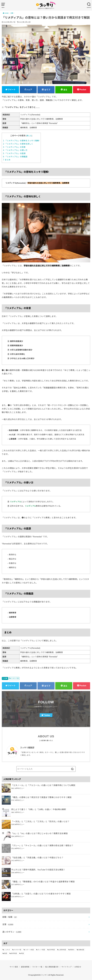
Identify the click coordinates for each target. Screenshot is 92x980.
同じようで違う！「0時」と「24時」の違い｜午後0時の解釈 (39, 810)
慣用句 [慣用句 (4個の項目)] (72, 950)
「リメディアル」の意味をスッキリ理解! (21, 141)
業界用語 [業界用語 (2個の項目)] (14, 954)
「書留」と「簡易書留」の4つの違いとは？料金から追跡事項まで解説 (43, 882)
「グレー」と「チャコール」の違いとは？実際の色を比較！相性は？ (42, 846)
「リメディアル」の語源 (14, 153)
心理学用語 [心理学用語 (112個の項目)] (62, 950)
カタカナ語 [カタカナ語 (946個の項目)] (17, 950)
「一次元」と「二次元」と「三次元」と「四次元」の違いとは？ (40, 822)
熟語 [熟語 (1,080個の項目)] (22, 954)
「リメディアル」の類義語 (15, 157)
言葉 (6, 678)
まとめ (7, 160)
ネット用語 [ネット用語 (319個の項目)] (41, 950)
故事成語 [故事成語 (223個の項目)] (81, 950)
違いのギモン (12, 932)
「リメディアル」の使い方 (15, 150)
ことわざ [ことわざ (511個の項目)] (7, 950)
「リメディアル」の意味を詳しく (18, 144)
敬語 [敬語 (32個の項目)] (6, 954)
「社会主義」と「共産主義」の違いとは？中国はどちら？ (37, 858)
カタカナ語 (15, 678)
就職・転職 (10, 917)
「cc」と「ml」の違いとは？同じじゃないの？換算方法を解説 (39, 834)
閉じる (29, 136)
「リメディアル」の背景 (14, 147)
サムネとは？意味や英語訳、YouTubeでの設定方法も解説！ (38, 870)
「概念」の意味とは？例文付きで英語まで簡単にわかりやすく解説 (41, 797)
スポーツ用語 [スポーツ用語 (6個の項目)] (29, 950)
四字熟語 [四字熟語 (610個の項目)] (52, 950)
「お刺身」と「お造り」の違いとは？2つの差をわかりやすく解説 (41, 894)
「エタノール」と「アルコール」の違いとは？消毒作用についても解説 (43, 785)
